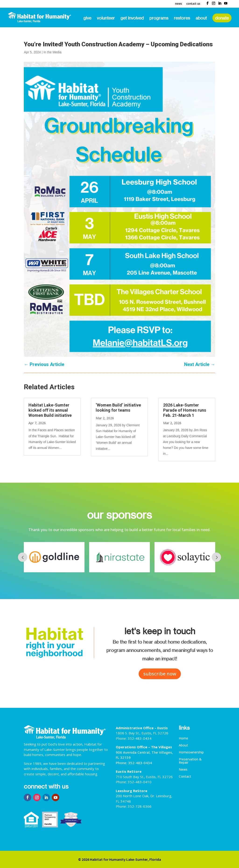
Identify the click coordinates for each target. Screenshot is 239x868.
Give (87, 18)
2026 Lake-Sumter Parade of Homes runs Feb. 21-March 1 (185, 410)
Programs (159, 18)
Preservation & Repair (190, 761)
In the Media (52, 52)
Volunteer (106, 18)
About (201, 18)
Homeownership (191, 753)
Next (216, 557)
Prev (23, 557)
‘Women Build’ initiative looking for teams (118, 408)
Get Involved (132, 18)
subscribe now (160, 674)
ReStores (182, 18)
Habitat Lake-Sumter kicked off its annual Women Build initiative (50, 410)
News (179, 4)
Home (183, 739)
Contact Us (193, 4)
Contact (185, 777)
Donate (222, 18)
